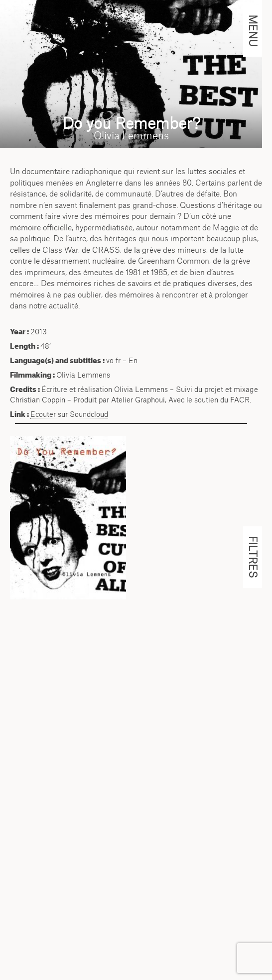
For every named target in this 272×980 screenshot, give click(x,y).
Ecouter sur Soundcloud (69, 414)
